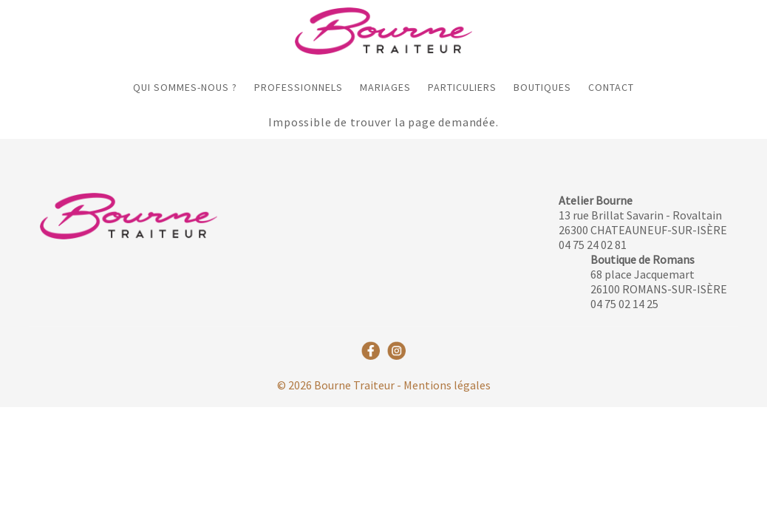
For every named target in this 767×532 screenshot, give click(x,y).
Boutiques (542, 87)
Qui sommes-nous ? (185, 87)
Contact (611, 87)
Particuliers (462, 87)
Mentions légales (447, 385)
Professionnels (299, 87)
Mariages (385, 87)
